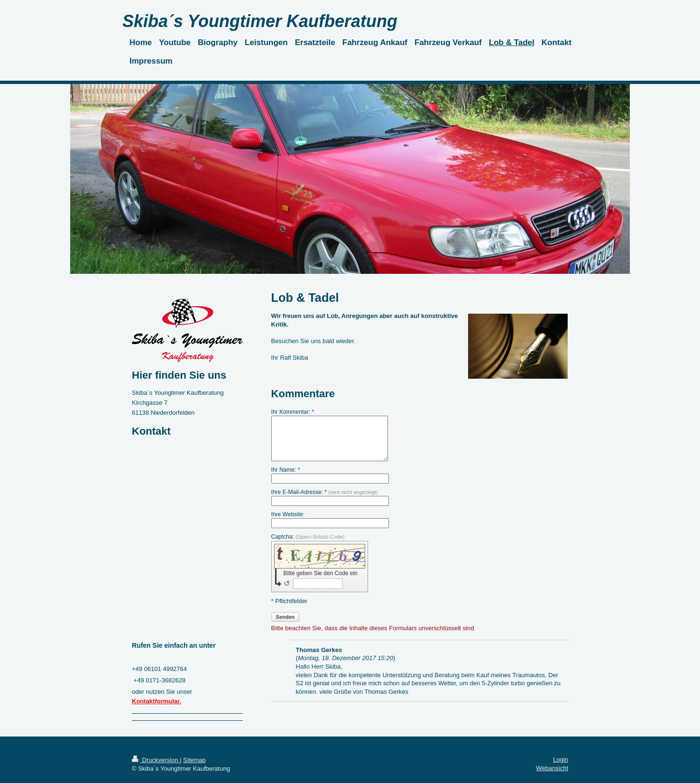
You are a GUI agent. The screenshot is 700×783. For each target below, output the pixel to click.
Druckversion (156, 760)
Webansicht (552, 768)
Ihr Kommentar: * (293, 412)
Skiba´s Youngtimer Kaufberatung (260, 21)
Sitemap (194, 760)
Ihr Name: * (286, 470)
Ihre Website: (288, 514)
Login (561, 760)
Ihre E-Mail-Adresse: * (325, 492)
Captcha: (308, 537)
